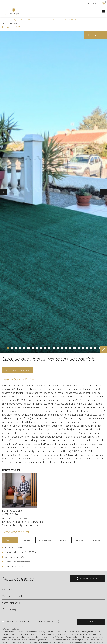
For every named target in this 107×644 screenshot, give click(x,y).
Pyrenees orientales (21, 20)
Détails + (28, 540)
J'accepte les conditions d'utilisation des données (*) (32, 622)
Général (10, 540)
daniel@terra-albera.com (15, 518)
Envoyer (91, 622)
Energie (80, 540)
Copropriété (45, 540)
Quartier (97, 540)
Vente (11, 20)
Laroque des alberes (36, 20)
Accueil (5, 20)
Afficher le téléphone (87, 579)
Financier (62, 540)
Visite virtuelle (17, 370)
